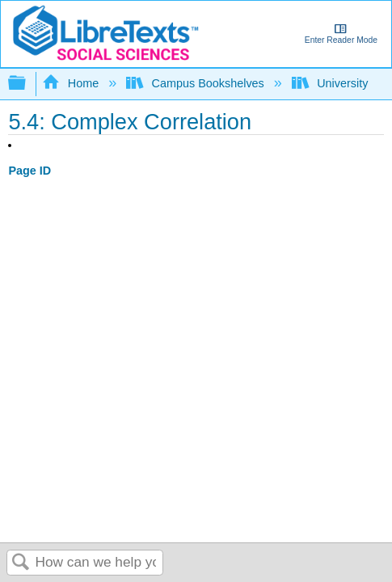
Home (72, 83)
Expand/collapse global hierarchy (27, 84)
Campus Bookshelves (197, 83)
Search (21, 563)
